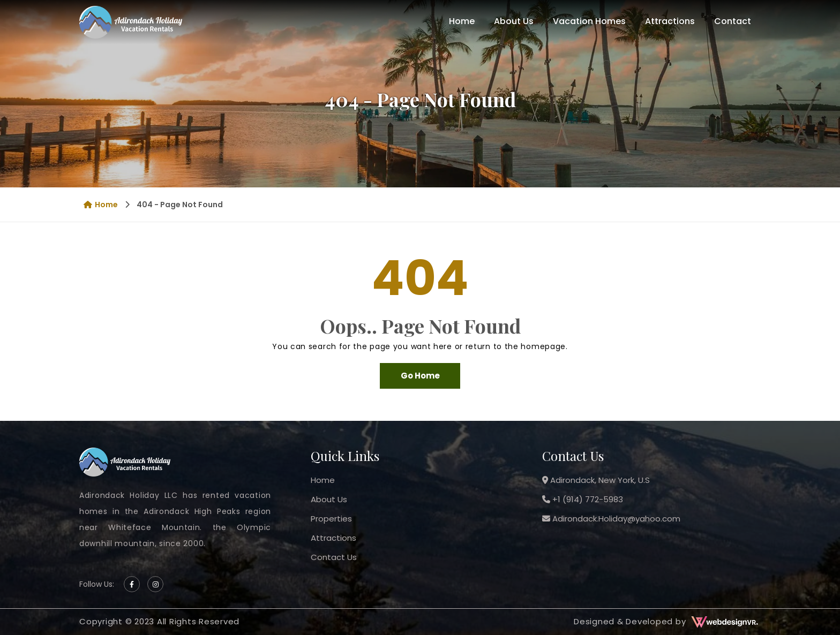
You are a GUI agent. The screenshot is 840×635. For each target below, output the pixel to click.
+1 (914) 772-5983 (583, 499)
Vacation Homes (589, 21)
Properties (331, 519)
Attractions (670, 21)
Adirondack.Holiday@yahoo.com (611, 519)
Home (462, 21)
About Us (514, 21)
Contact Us (334, 557)
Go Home (420, 376)
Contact (733, 21)
